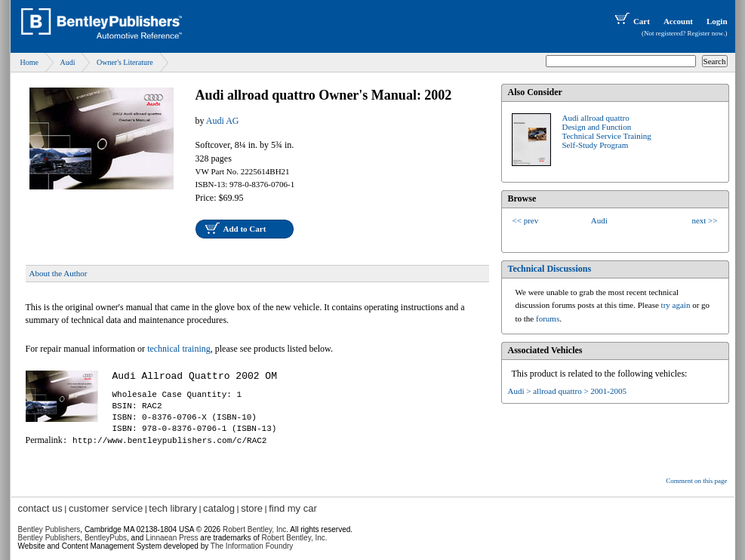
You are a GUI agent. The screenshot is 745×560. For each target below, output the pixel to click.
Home (29, 62)
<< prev (526, 220)
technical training (179, 349)
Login (717, 21)
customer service (106, 508)
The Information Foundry (252, 546)
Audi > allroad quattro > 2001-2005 (568, 391)
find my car (293, 508)
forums (548, 318)
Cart (631, 21)
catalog (219, 508)
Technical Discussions (550, 269)
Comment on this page (696, 481)
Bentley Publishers (49, 529)
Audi (67, 62)
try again (676, 305)
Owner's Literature (125, 62)
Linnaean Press (172, 538)
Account (678, 21)
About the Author (58, 273)
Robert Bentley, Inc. (295, 538)
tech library (173, 508)
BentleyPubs (106, 538)
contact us (40, 508)
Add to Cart (245, 229)
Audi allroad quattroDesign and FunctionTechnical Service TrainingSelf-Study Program (607, 131)
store (252, 508)
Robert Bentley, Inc (254, 529)
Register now (706, 33)
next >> (704, 220)
